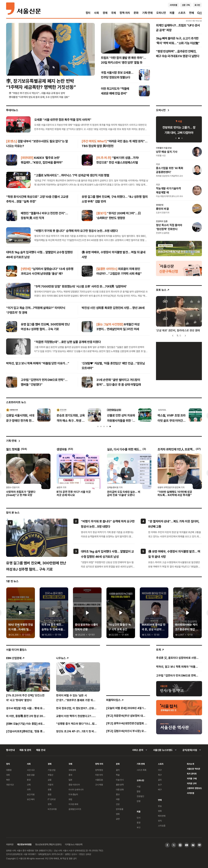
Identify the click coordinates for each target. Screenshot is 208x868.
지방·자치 (99, 775)
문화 (136, 13)
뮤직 (160, 821)
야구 (160, 770)
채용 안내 (41, 750)
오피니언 (161, 13)
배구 (160, 790)
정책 (50, 804)
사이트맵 (190, 793)
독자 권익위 (192, 774)
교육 (29, 785)
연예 (191, 13)
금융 (50, 780)
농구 (160, 785)
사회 (97, 13)
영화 (118, 814)
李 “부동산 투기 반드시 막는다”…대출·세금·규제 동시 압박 (37, 93)
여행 (118, 799)
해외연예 (162, 816)
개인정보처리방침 (24, 844)
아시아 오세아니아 (76, 790)
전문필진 (140, 796)
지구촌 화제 (73, 804)
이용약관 (10, 844)
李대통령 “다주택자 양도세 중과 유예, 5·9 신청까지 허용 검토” (39, 97)
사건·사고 (31, 770)
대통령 (9, 770)
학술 (118, 775)
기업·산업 (52, 770)
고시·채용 (99, 785)
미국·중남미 (73, 794)
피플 (172, 13)
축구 (160, 775)
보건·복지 (31, 799)
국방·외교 (10, 785)
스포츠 (182, 13)
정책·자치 (125, 13)
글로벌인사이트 (75, 809)
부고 (139, 827)
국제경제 (72, 770)
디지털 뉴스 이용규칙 (74, 844)
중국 (70, 775)
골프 (160, 780)
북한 (8, 780)
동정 (139, 823)
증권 (50, 794)
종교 (118, 794)
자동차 (50, 785)
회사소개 (190, 764)
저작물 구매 (192, 779)
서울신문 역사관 (193, 769)
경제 (105, 13)
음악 (118, 770)
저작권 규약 (192, 783)
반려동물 (120, 809)
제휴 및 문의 (25, 750)
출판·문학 (120, 785)
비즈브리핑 (52, 809)
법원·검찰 (31, 775)
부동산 (50, 775)
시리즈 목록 (142, 770)
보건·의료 (31, 794)
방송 (160, 806)
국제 (113, 13)
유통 (50, 790)
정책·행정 (99, 770)
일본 (70, 780)
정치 (88, 13)
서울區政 (99, 780)
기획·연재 (147, 13)
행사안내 (10, 750)
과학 (29, 790)
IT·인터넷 (52, 799)
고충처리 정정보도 (194, 788)
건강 (118, 804)
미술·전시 (120, 780)
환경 (29, 780)
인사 (139, 818)
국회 (8, 775)
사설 (139, 786)
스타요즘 (162, 826)
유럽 (70, 799)
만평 (139, 801)
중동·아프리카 (74, 785)
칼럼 (139, 791)
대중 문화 (120, 790)
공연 (118, 819)
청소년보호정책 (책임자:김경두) (48, 844)
